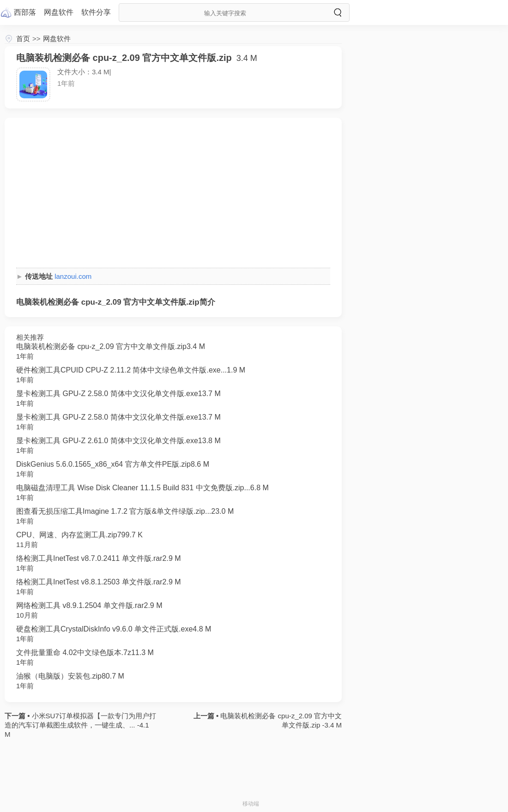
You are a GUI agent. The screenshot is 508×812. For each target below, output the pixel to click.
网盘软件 (57, 39)
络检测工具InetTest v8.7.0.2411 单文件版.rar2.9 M (99, 558)
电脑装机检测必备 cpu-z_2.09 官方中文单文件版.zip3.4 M (111, 346)
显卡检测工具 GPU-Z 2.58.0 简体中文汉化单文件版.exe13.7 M (118, 394)
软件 (96, 12)
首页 (23, 39)
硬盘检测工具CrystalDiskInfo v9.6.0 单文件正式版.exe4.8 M (114, 629)
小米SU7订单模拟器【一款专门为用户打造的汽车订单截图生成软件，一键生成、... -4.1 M (80, 725)
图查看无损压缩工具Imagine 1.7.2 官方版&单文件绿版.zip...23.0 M (125, 511)
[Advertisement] (173, 194)
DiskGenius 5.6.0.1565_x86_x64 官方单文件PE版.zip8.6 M (113, 464)
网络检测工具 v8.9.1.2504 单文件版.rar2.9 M (89, 605)
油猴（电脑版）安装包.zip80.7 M (70, 676)
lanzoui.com (73, 276)
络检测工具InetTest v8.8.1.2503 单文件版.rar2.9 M (99, 582)
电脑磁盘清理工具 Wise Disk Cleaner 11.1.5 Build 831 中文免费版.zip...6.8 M (142, 488)
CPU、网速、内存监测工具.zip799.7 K (79, 535)
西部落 (25, 12)
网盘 (59, 12)
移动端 (251, 804)
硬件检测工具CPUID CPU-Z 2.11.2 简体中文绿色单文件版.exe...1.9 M (131, 370)
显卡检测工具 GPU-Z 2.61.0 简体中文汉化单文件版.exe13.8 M (118, 441)
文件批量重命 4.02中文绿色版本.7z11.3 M (85, 653)
